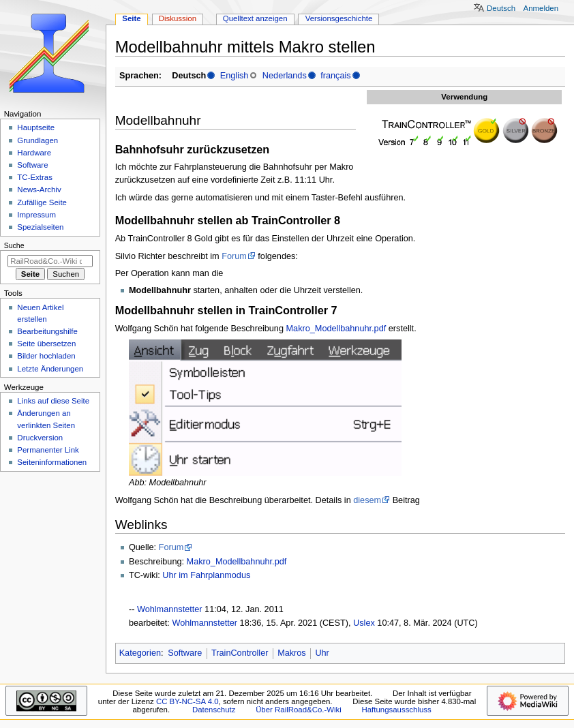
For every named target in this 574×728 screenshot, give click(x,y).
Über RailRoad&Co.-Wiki (299, 710)
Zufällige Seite (42, 202)
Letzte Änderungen (50, 369)
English (235, 76)
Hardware (34, 153)
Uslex (364, 623)
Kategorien (140, 653)
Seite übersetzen (46, 344)
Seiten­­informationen (52, 462)
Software (185, 653)
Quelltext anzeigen (255, 18)
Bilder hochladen (46, 356)
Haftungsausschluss (397, 710)
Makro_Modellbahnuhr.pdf (336, 329)
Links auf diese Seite (53, 401)
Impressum (36, 215)
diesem (367, 500)
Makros (292, 653)
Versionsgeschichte (339, 18)
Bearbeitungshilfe (47, 331)
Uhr (322, 653)
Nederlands (285, 76)
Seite (131, 18)
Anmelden (541, 8)
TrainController (240, 653)
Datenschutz (214, 710)
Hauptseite (36, 127)
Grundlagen (37, 140)
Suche (14, 245)
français (335, 76)
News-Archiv (39, 189)
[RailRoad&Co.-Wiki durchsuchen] (50, 261)
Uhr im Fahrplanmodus (206, 575)
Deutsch (501, 8)
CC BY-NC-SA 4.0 (187, 701)
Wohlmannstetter (170, 609)
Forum (234, 256)
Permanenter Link (48, 450)
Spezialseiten (40, 227)
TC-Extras (35, 177)
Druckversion (40, 438)
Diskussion (178, 18)
